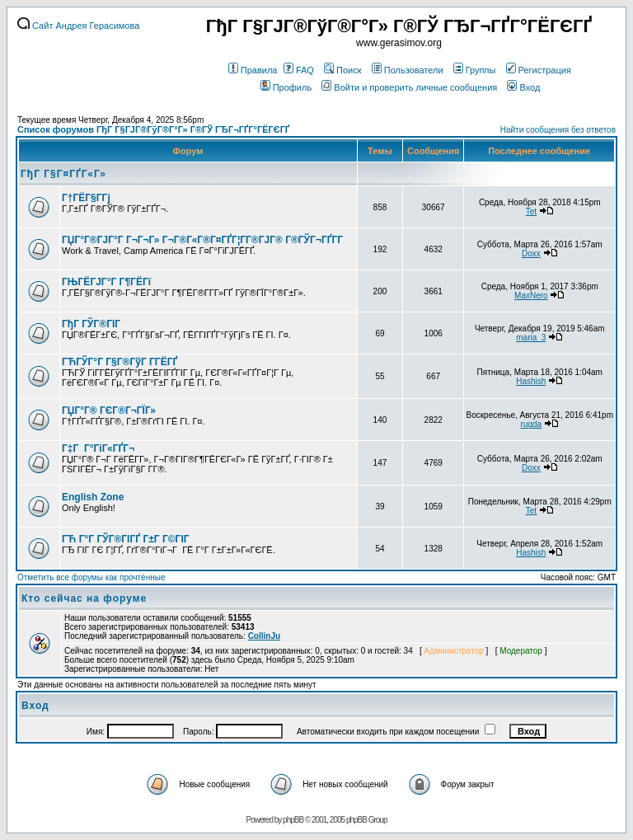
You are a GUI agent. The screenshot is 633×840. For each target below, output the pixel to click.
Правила (253, 70)
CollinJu (264, 636)
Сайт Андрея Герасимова (78, 26)
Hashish (531, 381)
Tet (531, 211)
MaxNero (531, 296)
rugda (532, 424)
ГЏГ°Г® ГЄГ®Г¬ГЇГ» (109, 411)
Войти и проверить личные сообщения (409, 87)
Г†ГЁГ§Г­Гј (86, 198)
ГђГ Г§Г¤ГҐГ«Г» (63, 174)
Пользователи (408, 70)
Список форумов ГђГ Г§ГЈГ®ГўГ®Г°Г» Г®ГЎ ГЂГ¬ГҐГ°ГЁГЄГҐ (153, 129)
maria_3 (531, 338)
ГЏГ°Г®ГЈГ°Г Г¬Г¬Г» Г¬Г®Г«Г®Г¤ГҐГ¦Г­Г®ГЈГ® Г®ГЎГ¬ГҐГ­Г (204, 240)
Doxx (531, 253)
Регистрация (539, 70)
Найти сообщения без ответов (558, 130)
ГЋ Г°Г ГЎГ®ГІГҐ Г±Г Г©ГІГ (127, 539)
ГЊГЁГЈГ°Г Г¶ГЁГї (106, 282)
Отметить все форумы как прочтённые (91, 577)
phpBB (293, 820)
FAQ (299, 70)
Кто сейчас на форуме (84, 598)
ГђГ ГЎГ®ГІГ (92, 324)
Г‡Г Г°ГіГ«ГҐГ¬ (98, 448)
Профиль (286, 87)
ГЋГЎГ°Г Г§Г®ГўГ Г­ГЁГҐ (120, 362)
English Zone (93, 497)
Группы (475, 70)
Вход (523, 87)
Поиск (342, 70)
